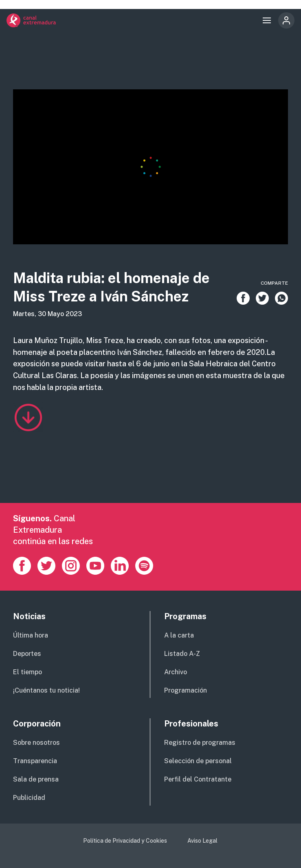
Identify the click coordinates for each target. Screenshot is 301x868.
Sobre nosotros (36, 743)
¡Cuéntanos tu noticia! (46, 690)
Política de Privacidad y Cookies (125, 841)
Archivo (176, 672)
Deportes (27, 654)
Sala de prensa (36, 779)
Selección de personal (198, 761)
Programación (186, 690)
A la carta (179, 635)
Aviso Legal (202, 841)
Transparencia (35, 761)
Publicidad (29, 798)
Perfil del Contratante (198, 779)
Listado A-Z (182, 654)
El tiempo (27, 672)
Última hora (31, 635)
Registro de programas (200, 743)
